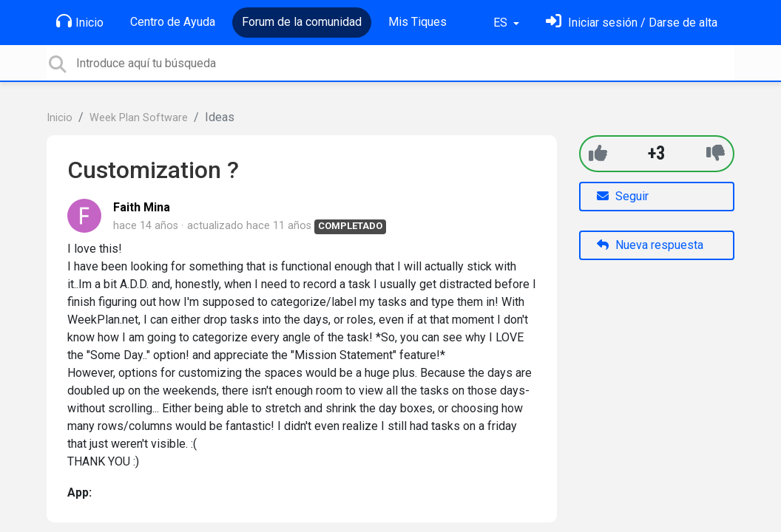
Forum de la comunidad (302, 22)
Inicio (80, 21)
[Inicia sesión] (632, 23)
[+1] (598, 153)
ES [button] (502, 23)
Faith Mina (142, 207)
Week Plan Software (139, 118)
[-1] (716, 153)
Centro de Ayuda (173, 22)
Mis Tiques (417, 22)
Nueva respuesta (650, 245)
